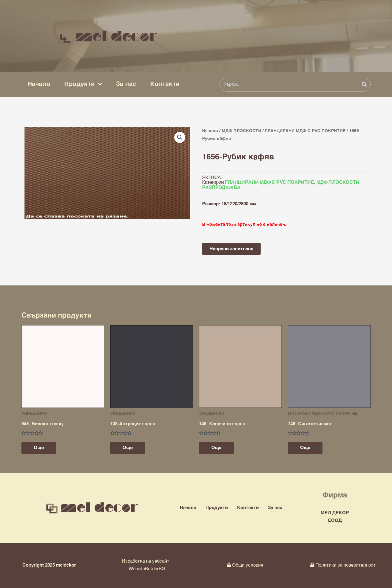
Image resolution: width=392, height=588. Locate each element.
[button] (180, 137)
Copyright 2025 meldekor (49, 565)
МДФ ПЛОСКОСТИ (241, 131)
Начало (39, 84)
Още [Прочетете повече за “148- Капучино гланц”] (216, 448)
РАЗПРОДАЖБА (221, 188)
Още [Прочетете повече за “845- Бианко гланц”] (39, 448)
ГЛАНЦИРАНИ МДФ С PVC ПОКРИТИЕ (305, 131)
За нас (126, 84)
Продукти (83, 84)
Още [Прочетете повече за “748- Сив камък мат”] (305, 448)
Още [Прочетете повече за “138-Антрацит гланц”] (128, 448)
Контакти (165, 84)
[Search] (364, 85)
